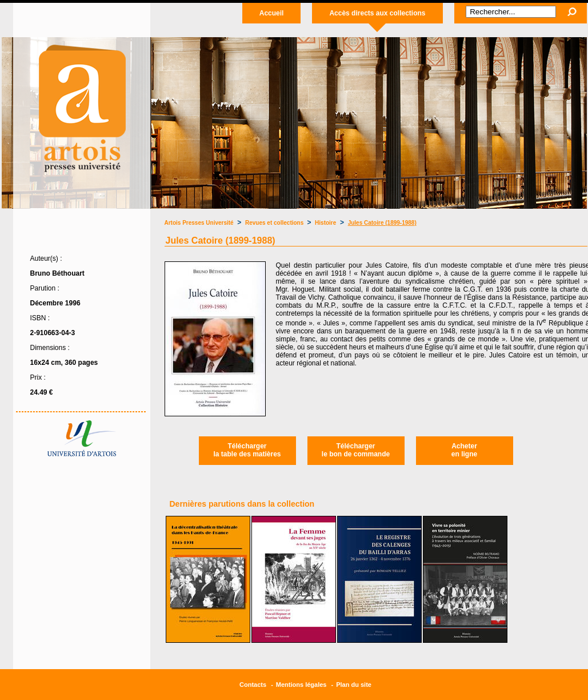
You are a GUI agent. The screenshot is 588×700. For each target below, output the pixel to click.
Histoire (325, 223)
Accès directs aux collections (377, 13)
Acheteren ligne (464, 450)
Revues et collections (275, 223)
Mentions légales (301, 685)
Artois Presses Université (199, 223)
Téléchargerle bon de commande (356, 450)
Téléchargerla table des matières (247, 450)
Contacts (253, 685)
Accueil (272, 13)
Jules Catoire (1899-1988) (382, 223)
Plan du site (354, 685)
